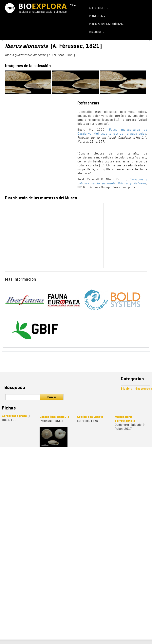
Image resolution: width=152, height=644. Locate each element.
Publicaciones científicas (107, 24)
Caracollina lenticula (54, 417)
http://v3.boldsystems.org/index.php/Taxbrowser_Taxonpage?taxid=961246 (128, 300)
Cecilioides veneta (90, 417)
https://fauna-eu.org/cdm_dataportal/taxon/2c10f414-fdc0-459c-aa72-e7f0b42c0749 (64, 300)
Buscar (52, 397)
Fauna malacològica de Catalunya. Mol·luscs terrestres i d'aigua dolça (112, 132)
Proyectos (97, 16)
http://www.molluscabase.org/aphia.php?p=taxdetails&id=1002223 (97, 300)
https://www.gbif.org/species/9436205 (35, 330)
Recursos (97, 32)
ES (73, 5)
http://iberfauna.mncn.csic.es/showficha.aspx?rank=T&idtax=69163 (25, 300)
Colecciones (98, 8)
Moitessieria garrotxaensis (125, 419)
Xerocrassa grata (14, 416)
